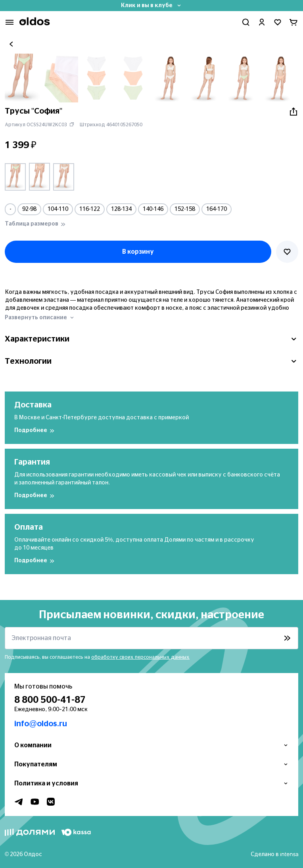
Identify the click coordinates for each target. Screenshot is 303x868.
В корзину (138, 252)
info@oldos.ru (41, 724)
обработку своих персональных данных (140, 657)
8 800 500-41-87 (50, 700)
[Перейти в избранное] (278, 22)
